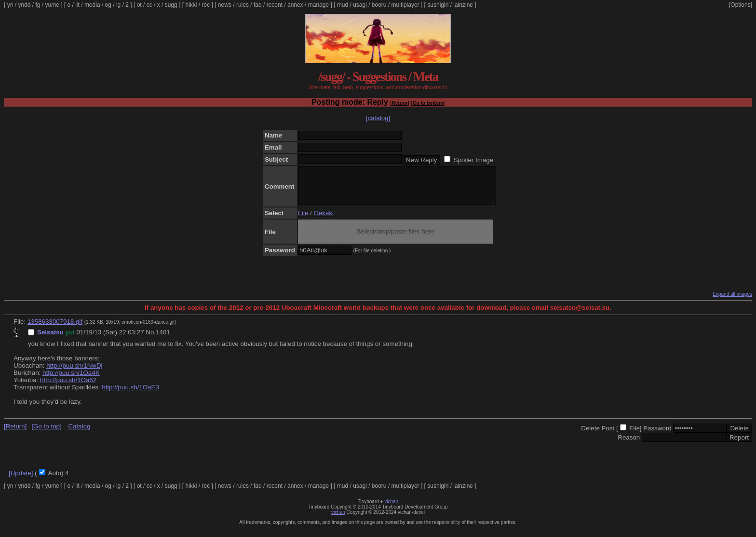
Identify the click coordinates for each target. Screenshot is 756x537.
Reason (629, 445)
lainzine (463, 5)
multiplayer (405, 5)
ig (118, 5)
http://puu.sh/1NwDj (74, 373)
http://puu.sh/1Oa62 (68, 387)
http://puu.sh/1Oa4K (71, 380)
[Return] (399, 103)
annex (295, 5)
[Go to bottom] (428, 103)
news (225, 5)
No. (151, 339)
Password (657, 435)
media (92, 5)
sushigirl (438, 5)
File (303, 220)
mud (343, 5)
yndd (24, 5)
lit (77, 5)
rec (206, 5)
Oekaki (324, 220)
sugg (171, 5)
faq (258, 5)
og (108, 5)
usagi (360, 5)
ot (139, 5)
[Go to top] (46, 434)
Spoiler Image (473, 160)
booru (379, 5)
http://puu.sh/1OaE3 (130, 394)
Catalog (79, 434)
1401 (163, 339)
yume (52, 5)
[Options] (741, 5)
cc (149, 5)
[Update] (21, 480)
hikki (191, 5)
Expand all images (732, 301)
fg (38, 5)
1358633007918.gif (55, 329)
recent (275, 5)
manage (318, 5)
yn (10, 5)
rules (243, 5)
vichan (391, 509)
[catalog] (378, 118)
